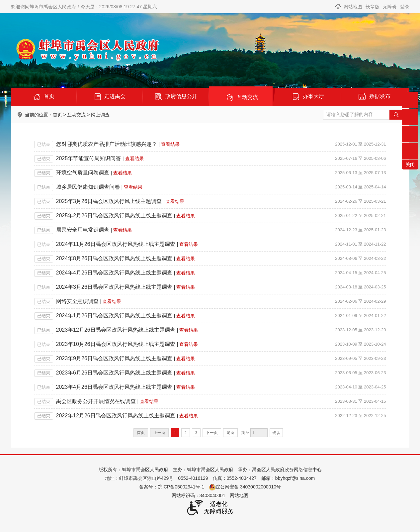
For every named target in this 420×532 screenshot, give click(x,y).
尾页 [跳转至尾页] (230, 433)
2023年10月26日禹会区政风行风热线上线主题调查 (116, 344)
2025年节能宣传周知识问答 (89, 158)
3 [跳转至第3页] (196, 433)
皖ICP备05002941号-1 (181, 487)
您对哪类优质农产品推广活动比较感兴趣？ (107, 144)
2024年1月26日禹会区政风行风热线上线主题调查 (114, 316)
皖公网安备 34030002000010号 (245, 487)
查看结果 (170, 144)
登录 (405, 7)
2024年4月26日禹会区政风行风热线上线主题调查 (114, 273)
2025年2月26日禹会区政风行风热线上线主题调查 (114, 215)
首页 (57, 115)
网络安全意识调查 (77, 301)
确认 (276, 433)
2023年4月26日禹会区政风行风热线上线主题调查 (114, 387)
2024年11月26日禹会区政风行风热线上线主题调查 (116, 244)
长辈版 (373, 7)
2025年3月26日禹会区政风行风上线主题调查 (109, 201)
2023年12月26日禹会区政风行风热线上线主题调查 (116, 330)
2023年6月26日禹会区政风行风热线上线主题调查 (114, 373)
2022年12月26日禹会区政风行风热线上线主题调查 (116, 416)
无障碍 (390, 7)
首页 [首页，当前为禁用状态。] (141, 433)
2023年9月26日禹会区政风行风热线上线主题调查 (114, 358)
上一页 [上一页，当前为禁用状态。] (159, 433)
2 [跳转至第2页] (186, 433)
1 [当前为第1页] (175, 433)
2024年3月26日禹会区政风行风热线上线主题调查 (114, 287)
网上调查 (100, 115)
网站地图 (353, 7)
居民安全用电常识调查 (83, 230)
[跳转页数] (259, 433)
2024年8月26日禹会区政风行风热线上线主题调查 (114, 258)
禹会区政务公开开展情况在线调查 (96, 401)
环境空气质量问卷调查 (83, 173)
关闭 (410, 164)
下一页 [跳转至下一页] (212, 433)
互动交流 (76, 115)
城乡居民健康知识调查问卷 (88, 187)
